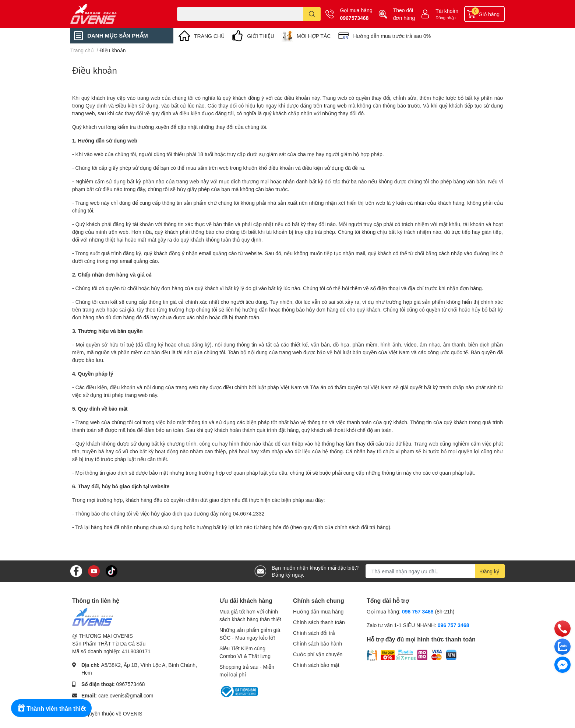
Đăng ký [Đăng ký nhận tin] (490, 571)
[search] (312, 14)
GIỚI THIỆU (261, 36)
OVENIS (133, 713)
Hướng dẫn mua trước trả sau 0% (392, 36)
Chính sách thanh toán (319, 622)
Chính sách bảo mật (316, 665)
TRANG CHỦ (209, 36)
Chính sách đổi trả (314, 633)
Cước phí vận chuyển (318, 654)
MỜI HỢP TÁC (314, 36)
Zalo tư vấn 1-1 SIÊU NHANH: (418, 625)
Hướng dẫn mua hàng (318, 611)
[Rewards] (51, 708)
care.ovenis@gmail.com (126, 695)
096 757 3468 (418, 611)
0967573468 (354, 18)
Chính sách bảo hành (318, 643)
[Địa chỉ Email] (435, 571)
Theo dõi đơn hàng (404, 14)
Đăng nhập (446, 17)
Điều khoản (95, 70)
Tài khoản (447, 11)
